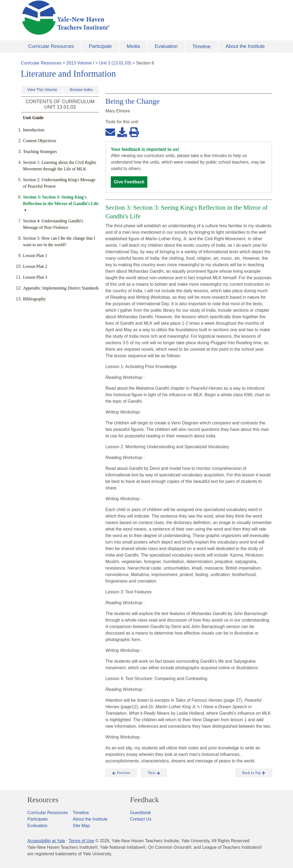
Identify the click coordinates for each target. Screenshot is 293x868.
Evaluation (166, 46)
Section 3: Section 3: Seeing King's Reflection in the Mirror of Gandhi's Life (61, 200)
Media (133, 46)
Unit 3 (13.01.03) (115, 63)
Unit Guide (33, 118)
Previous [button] (121, 773)
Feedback (144, 800)
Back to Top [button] (254, 773)
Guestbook (140, 813)
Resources (43, 800)
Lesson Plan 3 (35, 277)
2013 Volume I (80, 63)
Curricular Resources (51, 46)
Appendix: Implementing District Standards (61, 288)
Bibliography (34, 299)
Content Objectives (40, 141)
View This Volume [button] (42, 90)
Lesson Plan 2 (35, 266)
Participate (100, 46)
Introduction (34, 130)
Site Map (81, 826)
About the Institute (245, 46)
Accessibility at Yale (46, 841)
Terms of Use (81, 841)
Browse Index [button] (81, 90)
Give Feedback (129, 182)
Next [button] (154, 773)
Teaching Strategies (40, 152)
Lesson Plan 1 (35, 256)
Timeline (202, 47)
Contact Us (141, 819)
